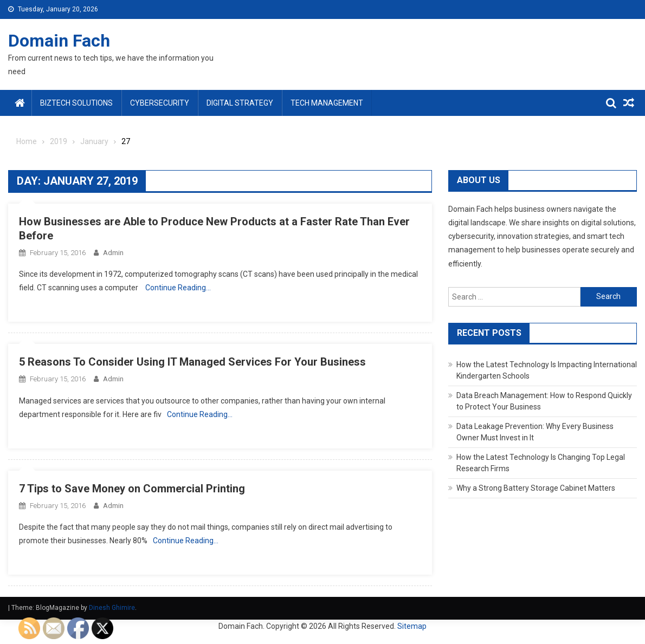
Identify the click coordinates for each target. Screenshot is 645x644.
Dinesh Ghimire (112, 608)
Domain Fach (59, 41)
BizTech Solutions (76, 103)
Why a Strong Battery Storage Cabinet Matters (536, 488)
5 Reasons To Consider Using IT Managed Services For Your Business (192, 362)
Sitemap (412, 626)
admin (113, 253)
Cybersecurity (160, 103)
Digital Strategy (240, 103)
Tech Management (327, 103)
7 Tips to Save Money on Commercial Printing (132, 489)
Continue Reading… (178, 288)
